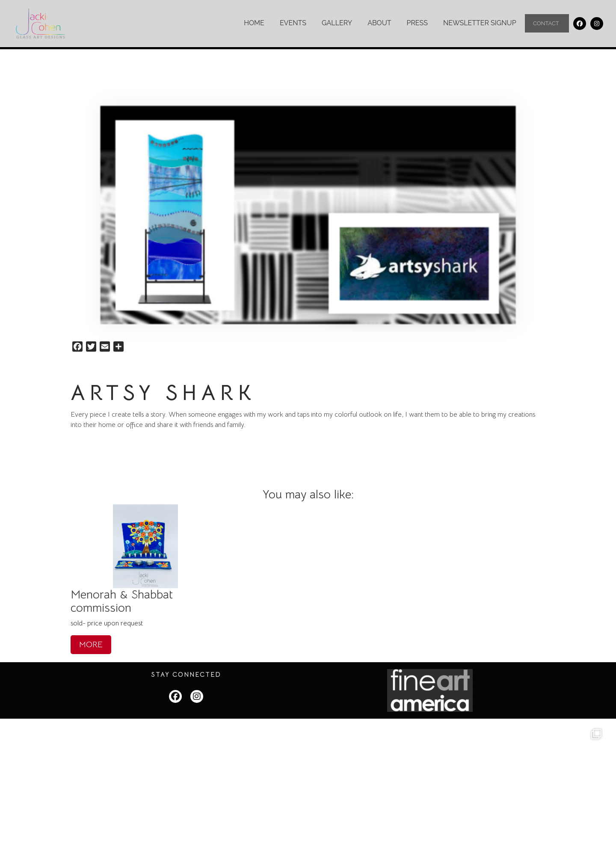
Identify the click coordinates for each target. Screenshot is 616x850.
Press (417, 23)
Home (254, 23)
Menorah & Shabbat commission (122, 601)
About (379, 23)
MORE (91, 644)
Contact (547, 24)
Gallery (336, 23)
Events (293, 23)
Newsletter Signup (479, 23)
